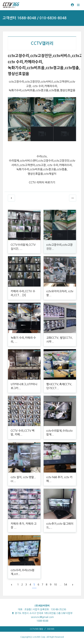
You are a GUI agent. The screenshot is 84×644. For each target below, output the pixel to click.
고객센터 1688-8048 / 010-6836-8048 (35, 18)
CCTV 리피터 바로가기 (42, 182)
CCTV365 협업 (36, 629)
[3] (24, 295)
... (60, 585)
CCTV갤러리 (42, 43)
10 (55, 585)
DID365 (51, 629)
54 (66, 585)
